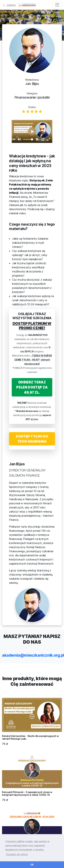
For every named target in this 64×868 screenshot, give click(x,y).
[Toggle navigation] (57, 5)
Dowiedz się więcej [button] (17, 854)
